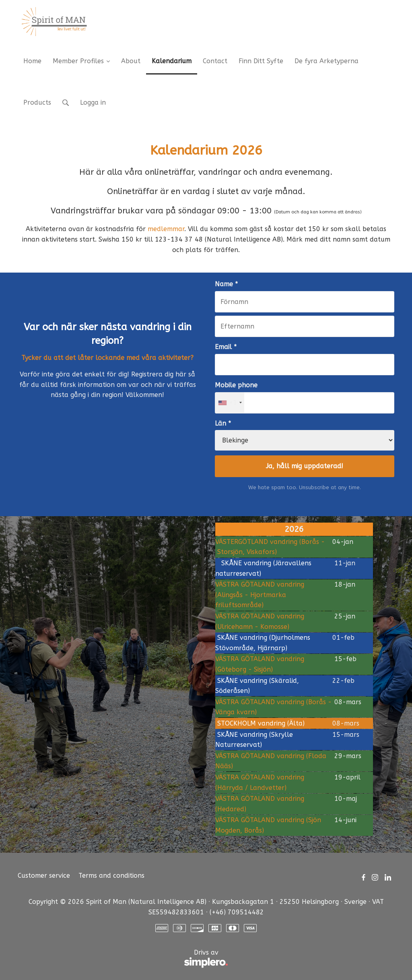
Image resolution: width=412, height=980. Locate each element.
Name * (226, 284)
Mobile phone (236, 385)
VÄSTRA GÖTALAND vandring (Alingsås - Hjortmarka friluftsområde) (260, 595)
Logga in (93, 102)
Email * (226, 347)
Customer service (44, 876)
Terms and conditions (111, 876)
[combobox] (230, 403)
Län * (223, 423)
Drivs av (123, 959)
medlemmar (166, 229)
